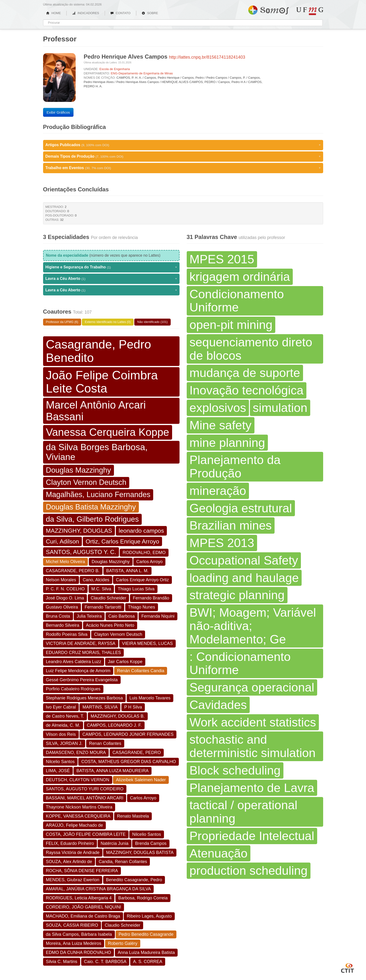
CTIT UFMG (348, 967)
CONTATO (120, 13)
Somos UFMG (268, 9)
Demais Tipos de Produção (183, 156)
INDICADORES (86, 13)
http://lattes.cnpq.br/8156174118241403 (207, 57)
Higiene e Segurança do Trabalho (111, 267)
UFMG (310, 11)
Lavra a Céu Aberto (111, 279)
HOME (54, 13)
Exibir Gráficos (58, 112)
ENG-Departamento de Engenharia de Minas (142, 73)
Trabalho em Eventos (183, 168)
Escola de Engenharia (115, 69)
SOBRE (150, 13)
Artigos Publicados (183, 145)
